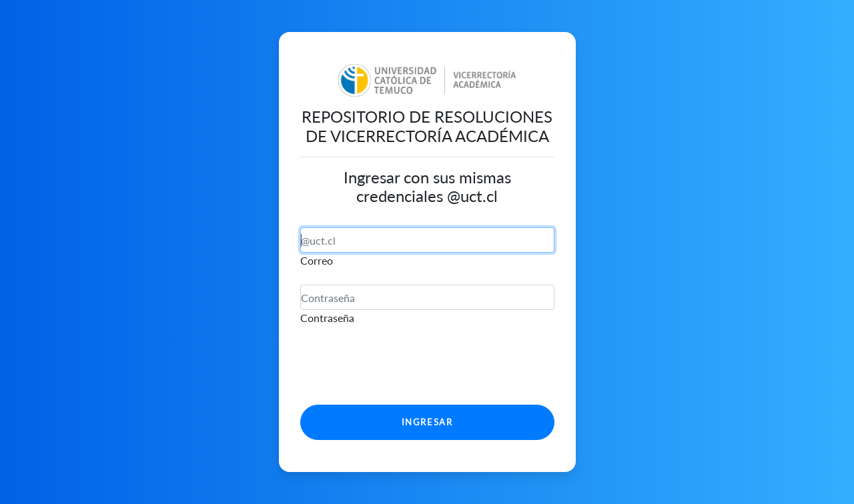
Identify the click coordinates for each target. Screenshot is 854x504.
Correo (317, 260)
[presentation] (402, 368)
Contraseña (327, 318)
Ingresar (427, 422)
